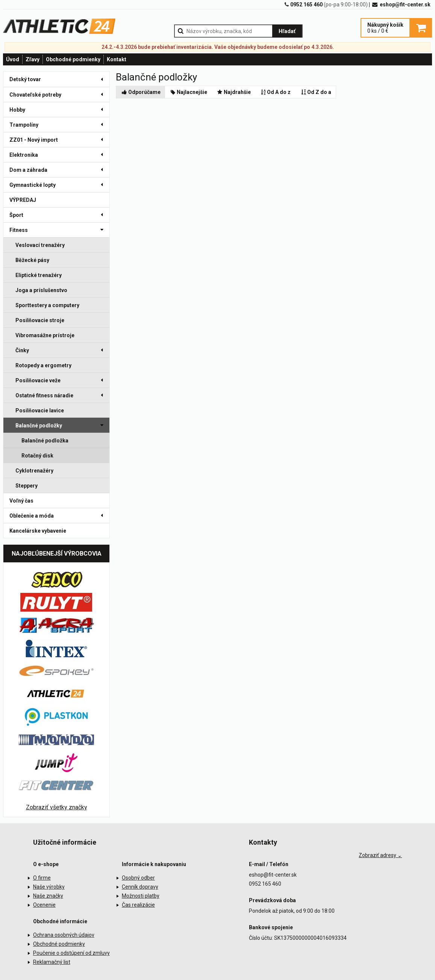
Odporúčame (141, 92)
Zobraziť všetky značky (57, 807)
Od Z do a (315, 92)
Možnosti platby (141, 896)
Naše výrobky (49, 887)
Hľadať (287, 31)
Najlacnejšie (189, 92)
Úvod (13, 59)
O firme (42, 878)
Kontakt (117, 59)
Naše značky (48, 896)
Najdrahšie (233, 92)
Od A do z (275, 92)
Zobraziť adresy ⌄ (380, 855)
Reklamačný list (52, 962)
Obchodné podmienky (73, 59)
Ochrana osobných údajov (64, 935)
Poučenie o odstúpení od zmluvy (71, 953)
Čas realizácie (138, 905)
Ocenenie (44, 905)
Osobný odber (138, 878)
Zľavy (33, 59)
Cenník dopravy (140, 887)
